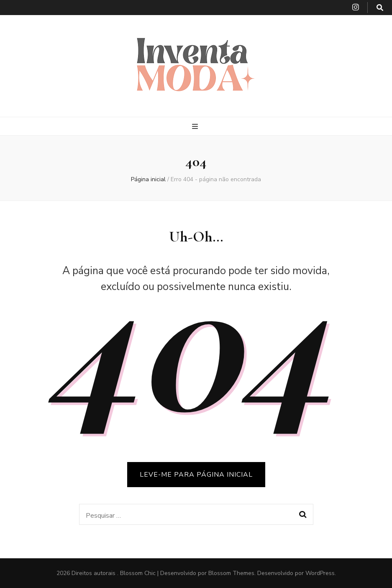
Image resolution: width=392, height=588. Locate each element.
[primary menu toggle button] (196, 127)
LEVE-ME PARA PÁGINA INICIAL (196, 475)
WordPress (320, 573)
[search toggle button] (380, 8)
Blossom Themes (231, 573)
